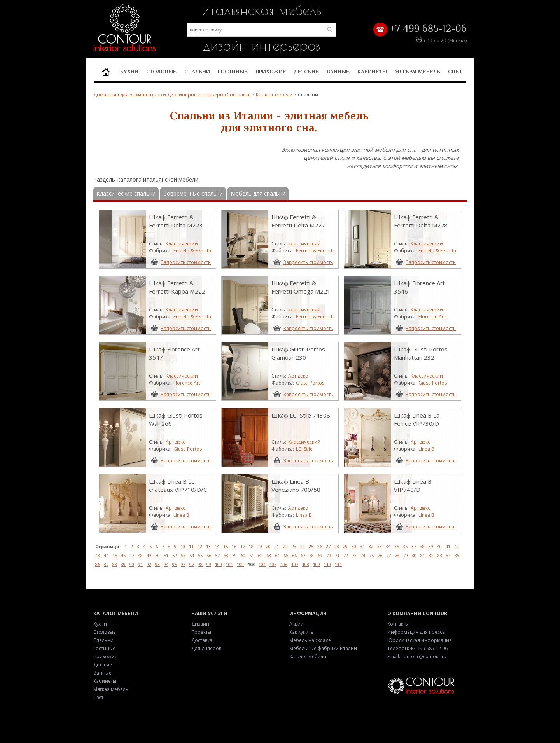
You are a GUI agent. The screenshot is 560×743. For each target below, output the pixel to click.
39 (431, 546)
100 (219, 564)
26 (320, 546)
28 (337, 546)
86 (98, 564)
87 (106, 564)
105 (273, 564)
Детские (306, 72)
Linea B (426, 449)
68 (311, 555)
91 (140, 564)
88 (115, 564)
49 (149, 555)
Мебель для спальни (258, 193)
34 (388, 546)
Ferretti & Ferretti (192, 251)
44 (106, 555)
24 (303, 546)
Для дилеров (206, 648)
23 (294, 546)
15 (226, 546)
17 (243, 546)
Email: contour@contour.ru (417, 656)
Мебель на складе (310, 640)
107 (295, 564)
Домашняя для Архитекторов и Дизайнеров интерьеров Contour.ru (172, 95)
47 (132, 555)
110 (327, 564)
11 (191, 546)
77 (388, 555)
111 (338, 564)
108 (306, 564)
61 (252, 555)
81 (423, 555)
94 (166, 564)
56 (209, 555)
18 (251, 546)
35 (397, 546)
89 (123, 564)
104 (262, 564)
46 (123, 555)
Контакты (398, 624)
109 (317, 564)
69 (320, 555)
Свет (455, 72)
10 (183, 546)
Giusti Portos (310, 383)
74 (363, 555)
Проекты (201, 632)
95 (175, 564)
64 (277, 555)
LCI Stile (304, 449)
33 (380, 546)
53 (183, 555)
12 (200, 546)
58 (226, 555)
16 (234, 546)
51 (166, 555)
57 (217, 555)
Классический (182, 244)
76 (380, 555)
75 (371, 555)
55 (200, 555)
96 (183, 564)
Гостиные (233, 72)
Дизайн (200, 624)
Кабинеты (372, 72)
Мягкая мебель (417, 72)
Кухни (129, 72)
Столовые (161, 72)
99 (209, 564)
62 (260, 555)
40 (439, 546)
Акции (297, 624)
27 (328, 546)
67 (303, 555)
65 (286, 555)
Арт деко (298, 376)
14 (217, 546)
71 (337, 555)
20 (268, 546)
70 (329, 555)
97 (192, 564)
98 (200, 564)
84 (448, 555)
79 (406, 555)
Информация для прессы (416, 632)
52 (175, 555)
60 (243, 555)
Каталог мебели (274, 95)
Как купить (301, 632)
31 (362, 546)
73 (354, 555)
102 (240, 564)
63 (269, 555)
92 (149, 564)
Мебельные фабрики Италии (323, 648)
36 (405, 546)
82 (431, 555)
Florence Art (432, 317)
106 (284, 564)
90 (132, 564)
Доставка (202, 640)
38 (422, 546)
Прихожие (271, 72)
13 (208, 546)
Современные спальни (193, 193)
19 (260, 546)
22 (285, 546)
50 (157, 555)
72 (346, 555)
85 (457, 555)
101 (229, 564)
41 (448, 546)
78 (397, 555)
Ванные (338, 72)
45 (115, 555)
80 (414, 555)
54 (192, 555)
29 (345, 546)
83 (440, 555)
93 (157, 564)
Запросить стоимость (186, 262)
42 (457, 546)
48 (140, 555)
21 (277, 546)
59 (234, 555)
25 (311, 546)
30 (354, 546)
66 (294, 555)
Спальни (197, 72)
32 (371, 546)
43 (98, 555)
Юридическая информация (420, 640)
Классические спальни (126, 193)
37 (414, 546)
